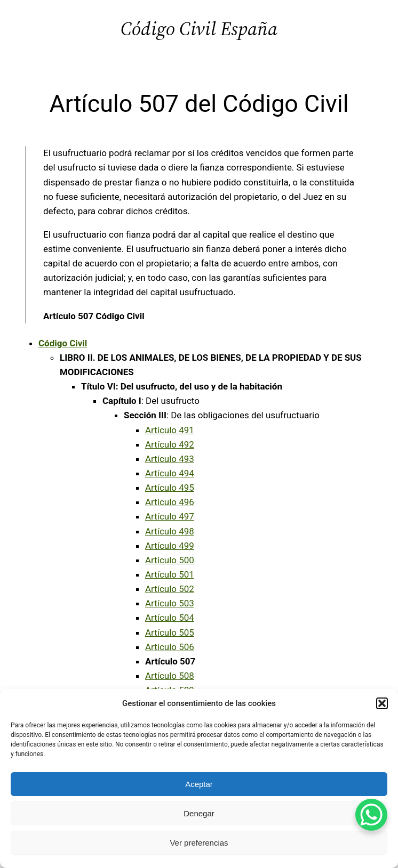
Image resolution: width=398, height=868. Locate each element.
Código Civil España (199, 29)
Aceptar (199, 784)
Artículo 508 (170, 676)
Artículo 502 (170, 589)
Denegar (199, 813)
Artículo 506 (170, 647)
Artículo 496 (170, 502)
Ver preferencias (199, 843)
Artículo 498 (170, 531)
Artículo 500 (170, 560)
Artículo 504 (170, 618)
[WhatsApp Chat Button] (371, 815)
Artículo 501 (170, 574)
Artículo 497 (170, 516)
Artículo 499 (170, 546)
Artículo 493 (170, 459)
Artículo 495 (170, 488)
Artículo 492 (170, 444)
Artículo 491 (170, 430)
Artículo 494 (170, 473)
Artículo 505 (170, 632)
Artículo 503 (170, 603)
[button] (382, 703)
